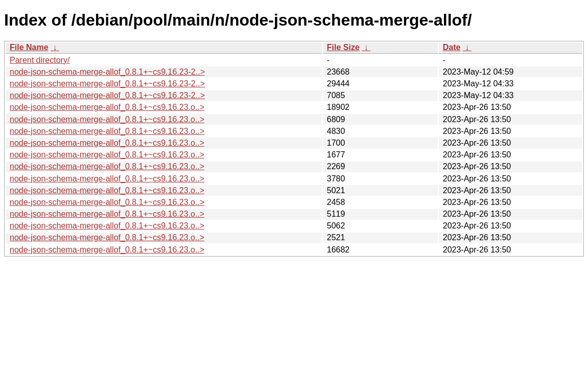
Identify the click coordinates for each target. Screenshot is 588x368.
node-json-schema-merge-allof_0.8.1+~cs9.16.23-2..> (107, 72)
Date (452, 47)
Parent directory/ (40, 60)
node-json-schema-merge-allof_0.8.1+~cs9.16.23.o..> (107, 107)
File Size (343, 47)
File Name (29, 47)
